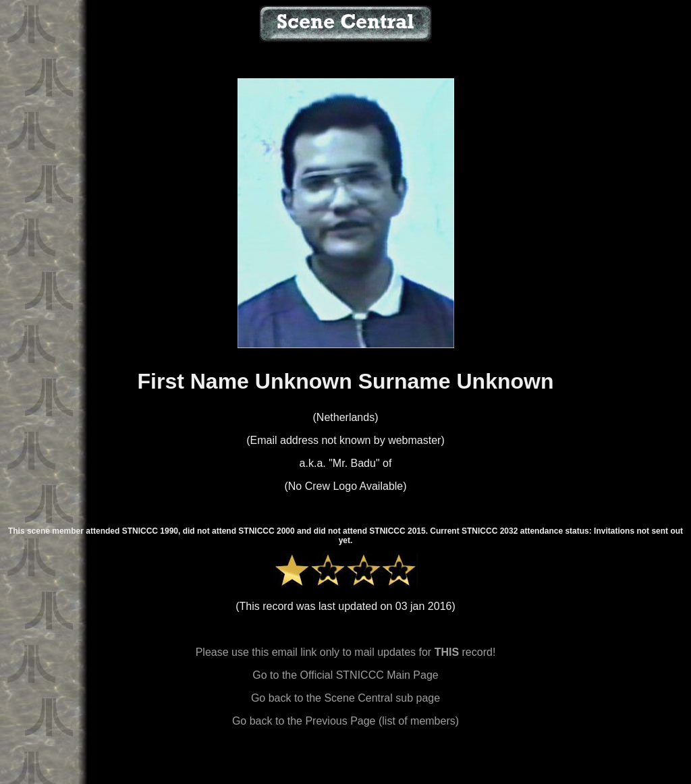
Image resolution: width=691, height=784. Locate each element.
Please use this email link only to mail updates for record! (346, 652)
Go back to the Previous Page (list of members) (345, 721)
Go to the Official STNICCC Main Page (345, 675)
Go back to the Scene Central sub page (345, 698)
